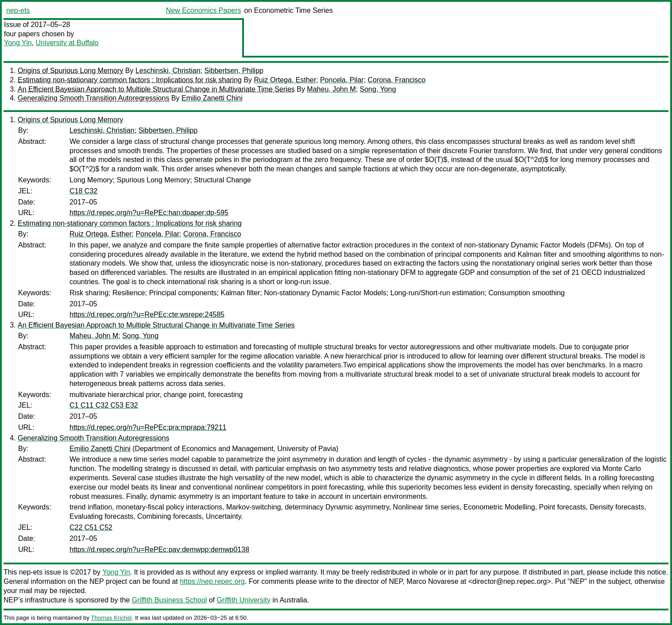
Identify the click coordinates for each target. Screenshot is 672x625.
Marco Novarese (432, 581)
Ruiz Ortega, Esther (285, 80)
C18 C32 (83, 191)
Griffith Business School (170, 600)
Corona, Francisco (397, 80)
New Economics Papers (204, 10)
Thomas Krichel (111, 618)
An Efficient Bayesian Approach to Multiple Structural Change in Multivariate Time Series (156, 89)
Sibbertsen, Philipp (234, 71)
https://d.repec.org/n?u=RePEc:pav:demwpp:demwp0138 (159, 550)
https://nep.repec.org (212, 581)
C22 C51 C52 (91, 527)
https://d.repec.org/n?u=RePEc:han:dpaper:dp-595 (149, 213)
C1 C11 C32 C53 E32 (104, 405)
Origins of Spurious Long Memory (70, 71)
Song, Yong (378, 89)
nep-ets (18, 10)
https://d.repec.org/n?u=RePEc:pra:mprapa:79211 (148, 427)
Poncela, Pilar (342, 80)
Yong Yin (18, 43)
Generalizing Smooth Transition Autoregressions (93, 98)
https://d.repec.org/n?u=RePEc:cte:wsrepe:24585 (147, 314)
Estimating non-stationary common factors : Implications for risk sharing (130, 80)
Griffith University (243, 600)
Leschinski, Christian (168, 71)
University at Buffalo (67, 43)
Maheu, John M (331, 89)
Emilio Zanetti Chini (212, 98)
